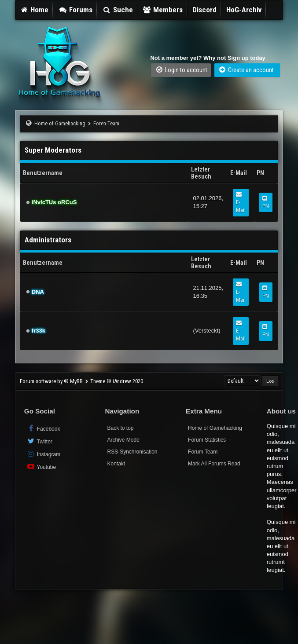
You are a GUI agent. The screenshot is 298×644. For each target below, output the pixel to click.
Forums (75, 10)
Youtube (41, 467)
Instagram (43, 454)
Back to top (120, 428)
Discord (204, 10)
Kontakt (116, 464)
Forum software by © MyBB (52, 381)
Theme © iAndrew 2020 (117, 381)
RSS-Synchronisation (132, 452)
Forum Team (203, 452)
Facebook (43, 428)
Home (34, 10)
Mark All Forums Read (214, 464)
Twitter (39, 441)
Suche (118, 10)
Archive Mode (123, 440)
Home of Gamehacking (60, 123)
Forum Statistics (207, 440)
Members (163, 10)
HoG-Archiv (244, 10)
